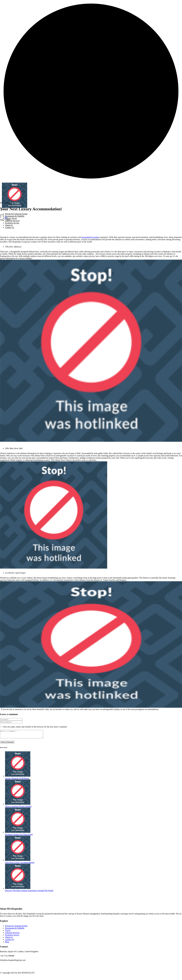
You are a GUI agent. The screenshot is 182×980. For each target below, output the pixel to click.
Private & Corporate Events (16, 214)
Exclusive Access (12, 223)
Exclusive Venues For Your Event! (19, 836)
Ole (6, 217)
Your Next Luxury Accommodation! (20, 864)
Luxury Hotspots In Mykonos (17, 780)
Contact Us (10, 227)
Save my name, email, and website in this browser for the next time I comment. (35, 727)
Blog (7, 943)
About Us (9, 225)
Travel (8, 932)
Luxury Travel (11, 218)
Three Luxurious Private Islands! (18, 808)
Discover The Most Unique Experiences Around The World (29, 892)
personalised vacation (90, 237)
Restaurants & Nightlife (15, 216)
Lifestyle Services (12, 221)
